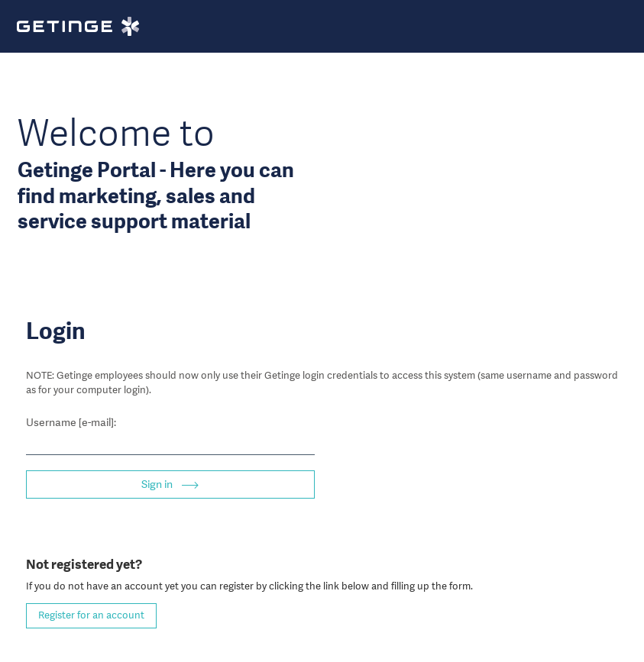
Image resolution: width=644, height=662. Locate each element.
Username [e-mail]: (71, 422)
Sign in (158, 484)
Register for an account (91, 615)
